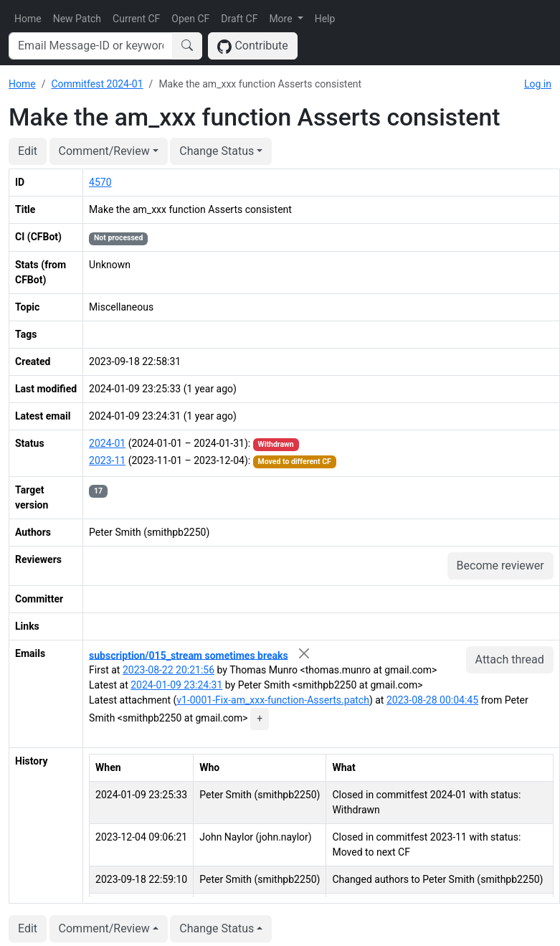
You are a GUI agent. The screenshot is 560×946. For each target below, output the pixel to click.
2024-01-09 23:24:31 (176, 685)
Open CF (190, 19)
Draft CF (239, 19)
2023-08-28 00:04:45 (432, 700)
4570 (100, 182)
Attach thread (510, 659)
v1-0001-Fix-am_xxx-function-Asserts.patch (273, 700)
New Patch (77, 19)
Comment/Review (104, 151)
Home (28, 19)
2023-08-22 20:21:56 (169, 670)
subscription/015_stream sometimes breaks (189, 655)
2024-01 (107, 443)
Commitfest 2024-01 (97, 84)
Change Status (217, 151)
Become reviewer (500, 566)
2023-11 (107, 460)
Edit (28, 151)
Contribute (253, 46)
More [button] (282, 19)
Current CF (136, 19)
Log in (538, 84)
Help (325, 19)
